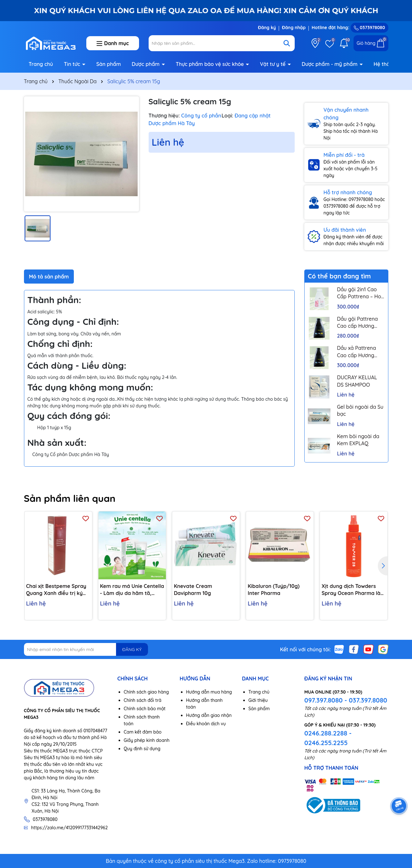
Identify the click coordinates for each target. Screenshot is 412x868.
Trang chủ (41, 64)
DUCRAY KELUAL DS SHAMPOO (357, 381)
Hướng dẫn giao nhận (209, 715)
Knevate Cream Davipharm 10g (193, 590)
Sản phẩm (109, 64)
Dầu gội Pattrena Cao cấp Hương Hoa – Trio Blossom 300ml (360, 323)
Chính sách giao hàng (146, 692)
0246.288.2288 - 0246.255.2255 (328, 738)
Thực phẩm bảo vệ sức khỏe (211, 64)
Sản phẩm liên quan (70, 498)
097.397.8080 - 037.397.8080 (346, 700)
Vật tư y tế (273, 64)
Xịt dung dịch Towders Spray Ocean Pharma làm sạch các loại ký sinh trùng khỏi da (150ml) (353, 590)
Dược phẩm (146, 64)
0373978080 (369, 28)
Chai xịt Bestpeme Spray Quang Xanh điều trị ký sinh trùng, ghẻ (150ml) (56, 590)
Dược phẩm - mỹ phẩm (330, 64)
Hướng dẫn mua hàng (209, 692)
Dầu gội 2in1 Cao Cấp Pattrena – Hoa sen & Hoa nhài (361, 293)
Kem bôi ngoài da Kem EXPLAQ (358, 440)
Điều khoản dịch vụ (206, 724)
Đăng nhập (294, 28)
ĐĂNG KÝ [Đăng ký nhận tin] (132, 649)
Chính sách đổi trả (143, 700)
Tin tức (73, 64)
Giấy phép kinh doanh (147, 740)
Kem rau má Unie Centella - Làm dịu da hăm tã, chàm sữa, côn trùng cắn (132, 590)
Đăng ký (267, 28)
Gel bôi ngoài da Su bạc (360, 410)
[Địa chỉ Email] (86, 649)
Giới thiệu (258, 700)
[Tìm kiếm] (287, 43)
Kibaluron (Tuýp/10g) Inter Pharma (274, 590)
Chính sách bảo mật (145, 709)
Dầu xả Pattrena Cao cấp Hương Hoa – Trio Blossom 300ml (360, 352)
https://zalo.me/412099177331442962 (69, 828)
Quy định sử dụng (142, 749)
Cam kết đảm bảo (143, 732)
